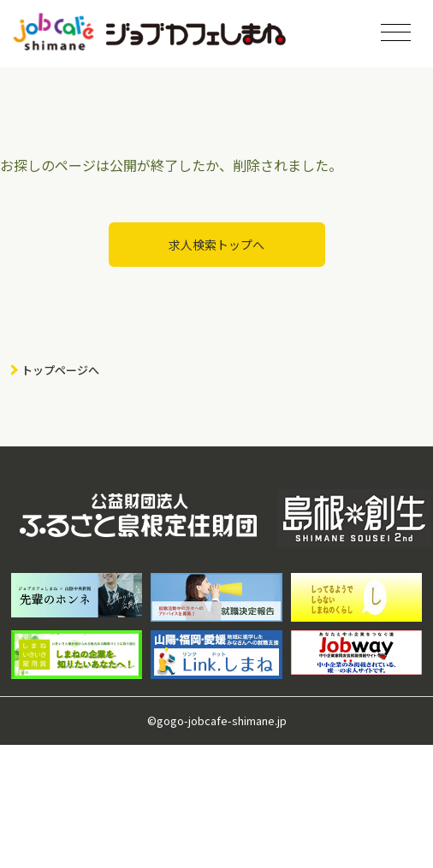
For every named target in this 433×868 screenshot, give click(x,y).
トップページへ (60, 370)
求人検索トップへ (216, 245)
